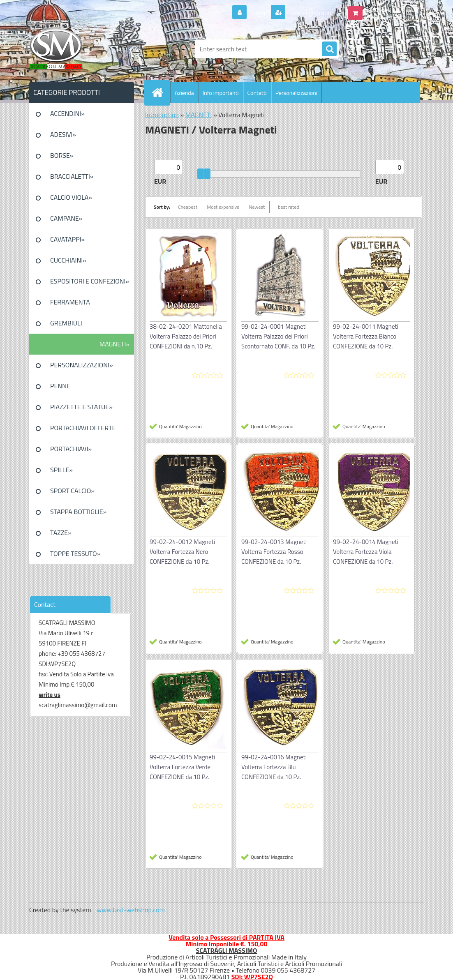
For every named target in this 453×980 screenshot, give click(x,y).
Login (258, 13)
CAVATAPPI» (67, 239)
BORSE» (62, 155)
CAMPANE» (66, 218)
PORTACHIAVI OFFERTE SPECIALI (83, 431)
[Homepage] (161, 92)
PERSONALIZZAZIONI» (82, 365)
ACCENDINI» (67, 113)
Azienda (184, 93)
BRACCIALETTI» (72, 176)
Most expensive (223, 207)
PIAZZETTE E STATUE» (81, 407)
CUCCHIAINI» (68, 260)
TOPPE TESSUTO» (75, 553)
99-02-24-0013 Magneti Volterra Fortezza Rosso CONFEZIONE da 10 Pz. (274, 552)
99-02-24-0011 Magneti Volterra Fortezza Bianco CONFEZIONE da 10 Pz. (366, 336)
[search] (329, 49)
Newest (257, 207)
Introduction (162, 115)
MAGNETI (199, 115)
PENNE (60, 386)
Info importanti (221, 93)
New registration (311, 13)
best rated (289, 207)
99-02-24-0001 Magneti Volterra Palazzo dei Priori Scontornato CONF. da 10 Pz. (278, 336)
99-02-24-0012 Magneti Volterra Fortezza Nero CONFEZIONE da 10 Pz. (182, 552)
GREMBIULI (66, 323)
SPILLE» (61, 470)
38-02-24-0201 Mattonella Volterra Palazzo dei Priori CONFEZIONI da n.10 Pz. (186, 336)
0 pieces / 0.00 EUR (392, 9)
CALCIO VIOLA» (71, 197)
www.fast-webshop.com (131, 910)
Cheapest (188, 207)
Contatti (257, 93)
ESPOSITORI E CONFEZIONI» (90, 281)
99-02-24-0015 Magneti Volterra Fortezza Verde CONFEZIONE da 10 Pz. (182, 767)
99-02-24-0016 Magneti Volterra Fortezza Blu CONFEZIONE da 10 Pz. (274, 767)
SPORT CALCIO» (72, 491)
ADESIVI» (63, 134)
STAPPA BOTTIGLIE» (78, 512)
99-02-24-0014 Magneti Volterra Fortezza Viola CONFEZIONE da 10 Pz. (366, 552)
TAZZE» (61, 533)
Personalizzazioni (296, 93)
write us (50, 695)
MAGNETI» (114, 344)
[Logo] (86, 49)
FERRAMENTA (70, 302)
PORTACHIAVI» (71, 449)
